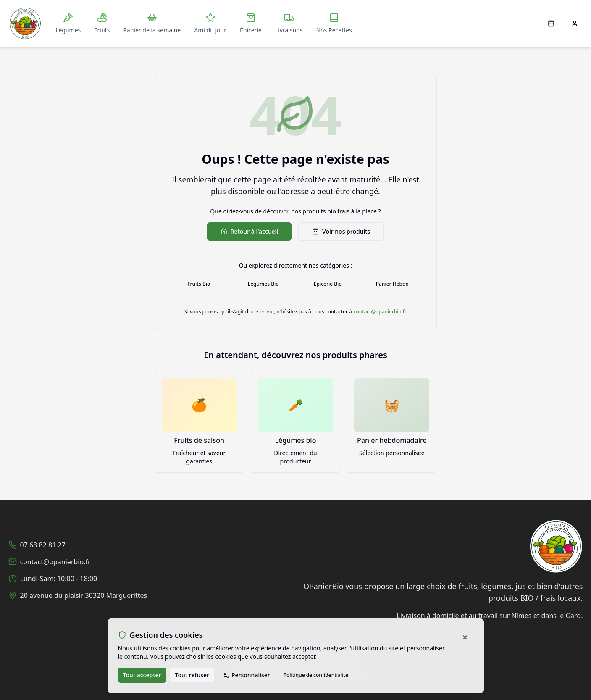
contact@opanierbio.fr (380, 312)
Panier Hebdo (392, 284)
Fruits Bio (199, 284)
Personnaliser (247, 675)
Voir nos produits (341, 231)
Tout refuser (192, 675)
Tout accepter (142, 675)
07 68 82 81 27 (43, 545)
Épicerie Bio (328, 284)
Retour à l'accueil (249, 231)
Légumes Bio (263, 284)
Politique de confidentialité (316, 675)
